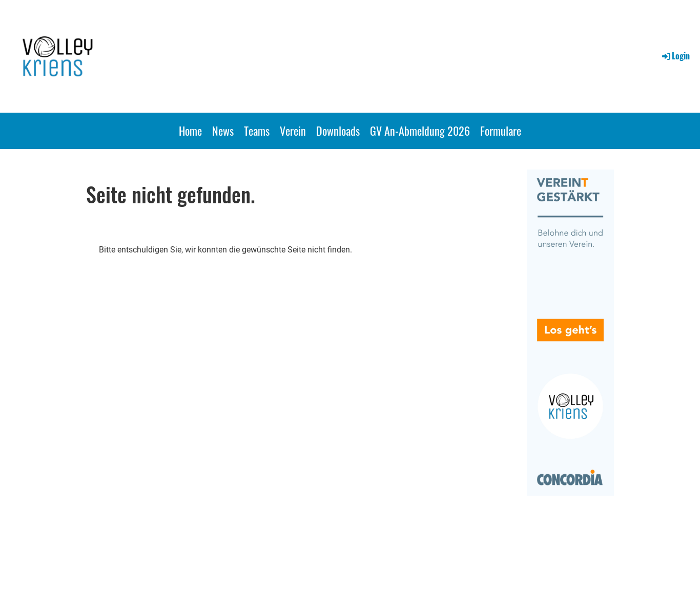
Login (675, 56)
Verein (293, 131)
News (223, 131)
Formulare (501, 131)
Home (190, 131)
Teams (257, 131)
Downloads (338, 131)
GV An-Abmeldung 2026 (420, 131)
